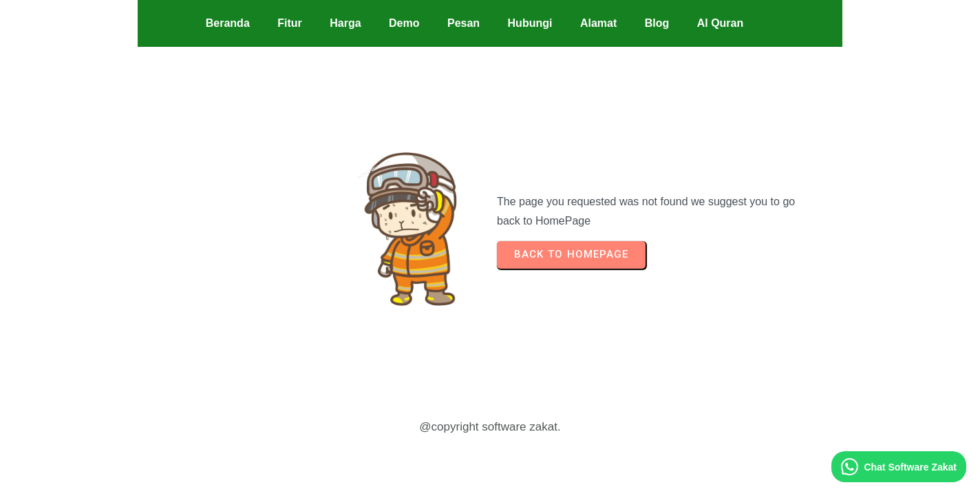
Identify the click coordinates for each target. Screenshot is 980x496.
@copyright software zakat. (490, 427)
